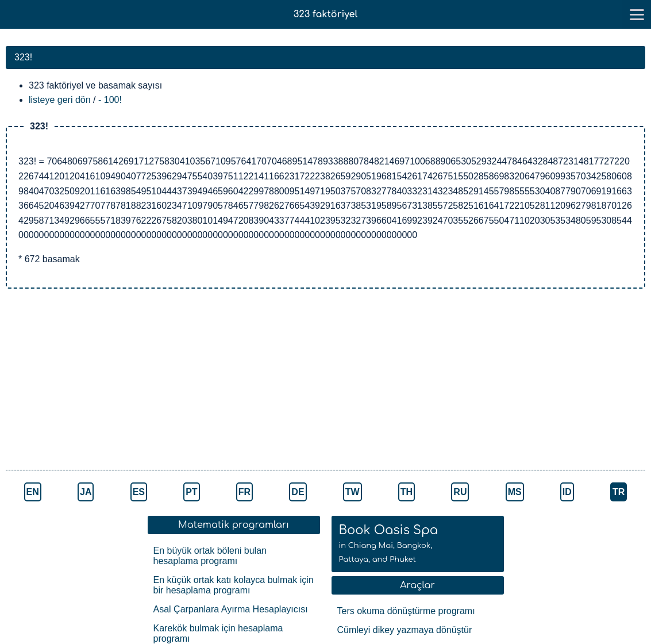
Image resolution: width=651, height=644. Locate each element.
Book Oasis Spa (389, 543)
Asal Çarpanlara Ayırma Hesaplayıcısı (231, 609)
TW (353, 492)
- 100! (110, 100)
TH (407, 492)
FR (244, 492)
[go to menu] (637, 14)
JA (86, 492)
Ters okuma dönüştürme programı (406, 611)
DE (298, 492)
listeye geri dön (60, 100)
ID (567, 492)
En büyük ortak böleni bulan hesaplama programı (210, 556)
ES (139, 492)
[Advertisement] (201, 381)
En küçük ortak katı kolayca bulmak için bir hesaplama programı (234, 585)
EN (33, 492)
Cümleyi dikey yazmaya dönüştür (405, 630)
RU (460, 492)
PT (191, 492)
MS (515, 492)
